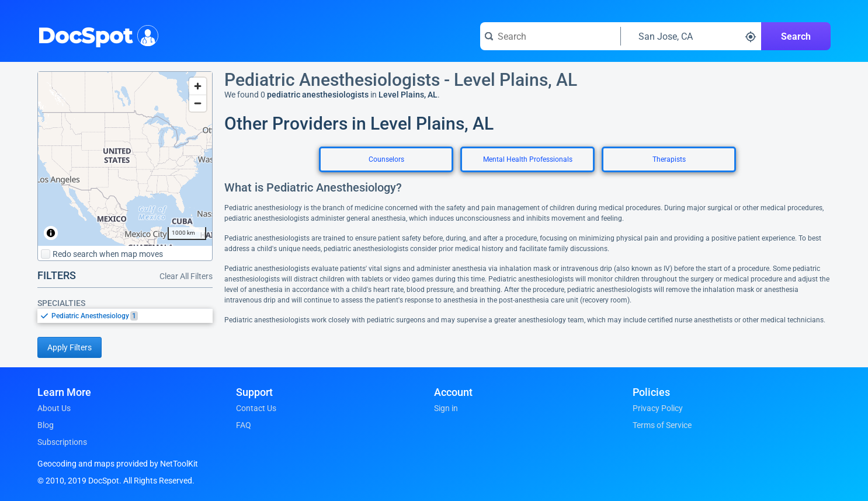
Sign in (446, 408)
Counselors (386, 159)
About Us (54, 408)
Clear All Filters (186, 276)
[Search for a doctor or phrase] (550, 36)
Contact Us (256, 408)
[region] (125, 159)
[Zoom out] (198, 103)
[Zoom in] (198, 86)
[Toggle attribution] (51, 233)
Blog (46, 425)
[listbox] (125, 316)
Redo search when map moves (102, 254)
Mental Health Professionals (528, 159)
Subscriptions (62, 442)
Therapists (669, 159)
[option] (132, 316)
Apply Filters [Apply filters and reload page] (70, 347)
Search (796, 36)
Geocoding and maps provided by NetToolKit (118, 464)
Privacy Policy (658, 408)
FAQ (244, 425)
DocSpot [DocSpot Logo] (96, 34)
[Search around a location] (691, 36)
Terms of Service (662, 425)
